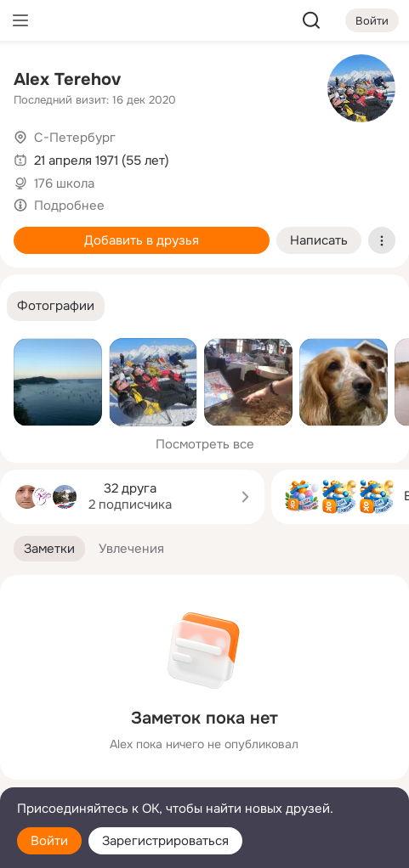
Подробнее (69, 206)
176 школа (64, 183)
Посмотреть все (205, 444)
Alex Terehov (67, 79)
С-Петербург (75, 138)
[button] (56, 306)
